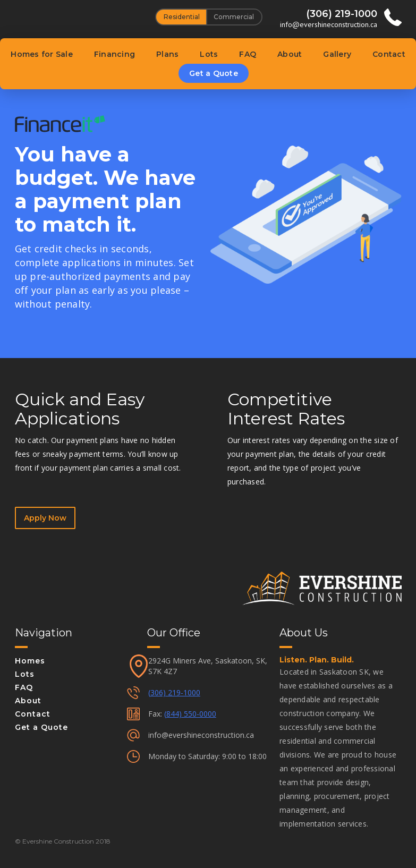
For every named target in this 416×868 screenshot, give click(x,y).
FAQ (248, 54)
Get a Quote (214, 73)
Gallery (337, 54)
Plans (167, 54)
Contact (389, 54)
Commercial (234, 17)
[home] (76, 14)
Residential (182, 17)
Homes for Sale (42, 54)
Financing (114, 54)
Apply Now (45, 518)
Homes (30, 661)
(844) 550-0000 (190, 714)
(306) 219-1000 (174, 692)
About (290, 54)
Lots (209, 54)
